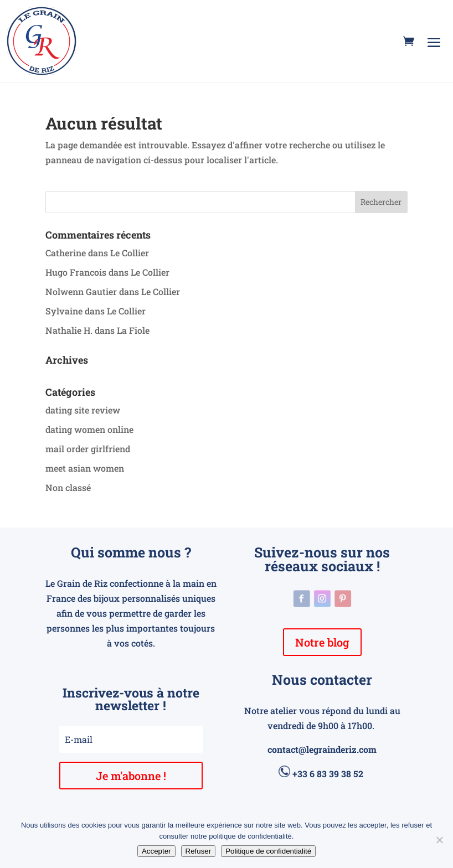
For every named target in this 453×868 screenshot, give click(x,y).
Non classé (68, 487)
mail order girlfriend (88, 449)
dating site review (83, 410)
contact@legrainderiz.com (322, 749)
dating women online (89, 429)
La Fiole (133, 330)
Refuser (199, 851)
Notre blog (322, 642)
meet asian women (85, 468)
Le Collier (130, 253)
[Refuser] (439, 840)
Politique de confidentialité (268, 851)
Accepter (156, 851)
